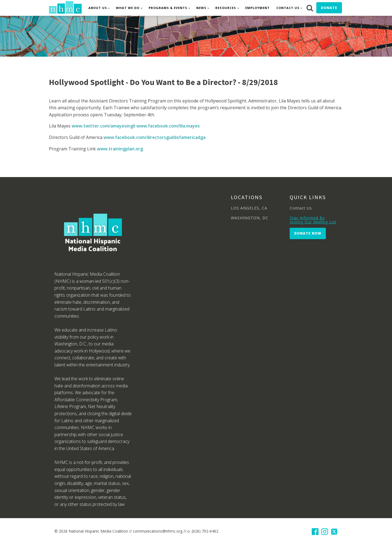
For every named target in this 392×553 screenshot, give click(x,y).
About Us (98, 8)
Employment (258, 8)
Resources (226, 8)
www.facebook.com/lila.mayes (168, 126)
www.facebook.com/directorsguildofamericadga (154, 137)
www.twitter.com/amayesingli (103, 126)
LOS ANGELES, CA (249, 208)
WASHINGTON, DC (250, 218)
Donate (329, 8)
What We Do (128, 8)
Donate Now (308, 233)
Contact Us (288, 8)
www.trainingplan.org (120, 149)
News (201, 8)
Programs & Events (168, 8)
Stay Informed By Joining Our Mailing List (313, 220)
